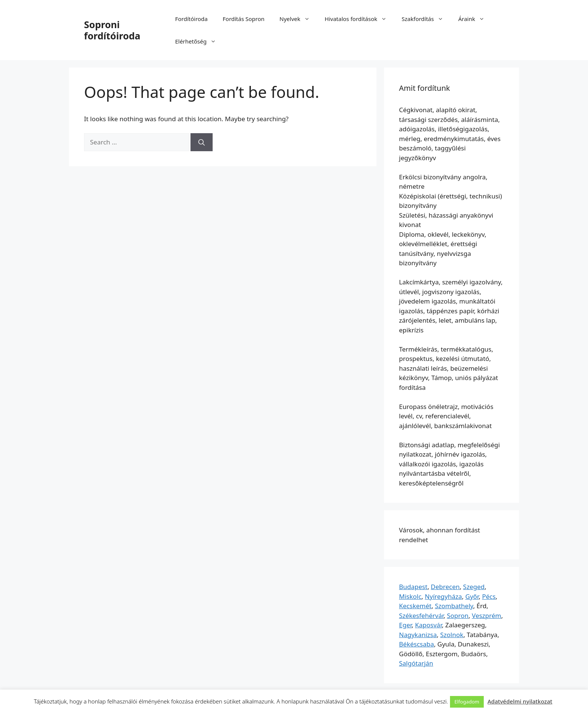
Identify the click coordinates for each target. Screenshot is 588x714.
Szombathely (454, 606)
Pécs (489, 596)
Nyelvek (298, 19)
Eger (405, 625)
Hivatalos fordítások (359, 19)
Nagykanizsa (418, 635)
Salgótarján (416, 663)
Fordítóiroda (191, 19)
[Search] (202, 142)
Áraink (475, 19)
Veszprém (486, 616)
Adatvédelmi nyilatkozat (520, 701)
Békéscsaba (416, 644)
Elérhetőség (199, 41)
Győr (472, 596)
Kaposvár (428, 625)
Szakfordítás (426, 19)
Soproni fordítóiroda (112, 30)
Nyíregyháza (443, 596)
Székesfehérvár (421, 616)
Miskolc (410, 596)
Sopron (458, 616)
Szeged (474, 587)
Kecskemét (415, 606)
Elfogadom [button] (467, 702)
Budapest (413, 587)
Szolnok (452, 635)
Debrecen (445, 587)
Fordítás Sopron (244, 19)
